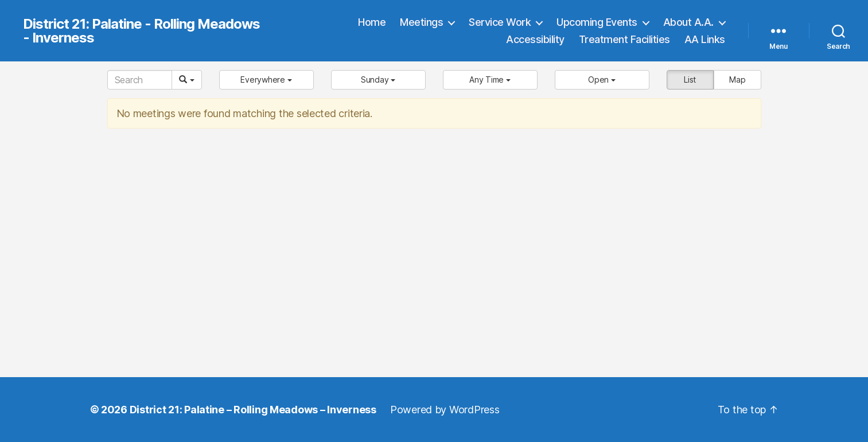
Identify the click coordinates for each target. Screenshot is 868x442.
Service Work (500, 22)
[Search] (140, 80)
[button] (266, 80)
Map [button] (737, 80)
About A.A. (688, 22)
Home (372, 22)
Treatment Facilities (624, 39)
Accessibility (535, 39)
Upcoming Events (597, 22)
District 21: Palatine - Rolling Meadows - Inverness (141, 31)
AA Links (705, 39)
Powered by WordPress (445, 410)
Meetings (421, 22)
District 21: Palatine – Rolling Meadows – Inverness (253, 410)
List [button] (690, 80)
